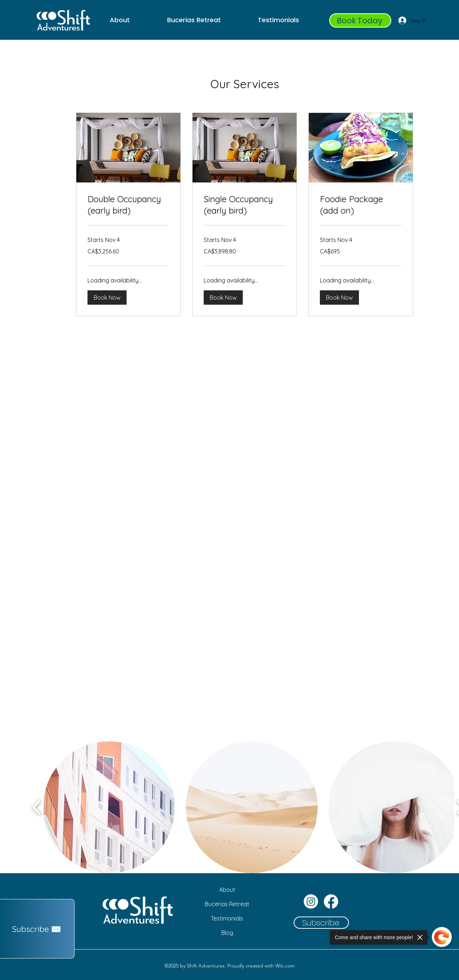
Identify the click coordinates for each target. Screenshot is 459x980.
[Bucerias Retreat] (227, 904)
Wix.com (285, 966)
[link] (128, 205)
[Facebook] (331, 901)
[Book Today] (360, 20)
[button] (107, 298)
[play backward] (37, 807)
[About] (227, 890)
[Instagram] (311, 901)
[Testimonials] (227, 918)
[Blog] (227, 933)
